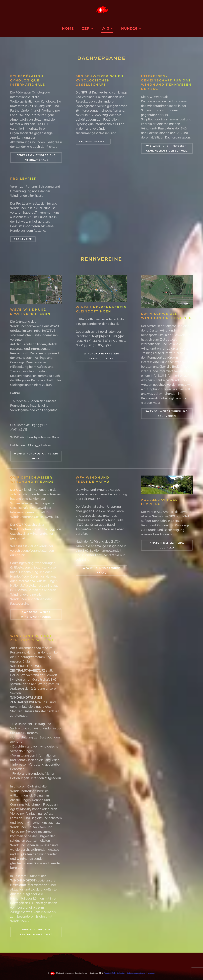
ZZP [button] (88, 28)
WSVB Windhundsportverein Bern (36, 456)
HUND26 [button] (131, 28)
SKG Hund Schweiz (93, 142)
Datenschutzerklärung (136, 973)
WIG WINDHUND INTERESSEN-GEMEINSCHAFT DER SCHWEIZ (167, 148)
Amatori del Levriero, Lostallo (167, 545)
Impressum (151, 973)
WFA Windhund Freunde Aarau (101, 570)
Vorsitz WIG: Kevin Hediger (115, 973)
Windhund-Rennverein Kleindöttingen (101, 356)
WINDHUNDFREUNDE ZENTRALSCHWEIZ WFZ (36, 932)
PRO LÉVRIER (23, 239)
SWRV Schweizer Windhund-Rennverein (167, 414)
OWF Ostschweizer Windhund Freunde (36, 614)
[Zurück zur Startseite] (102, 10)
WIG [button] (107, 28)
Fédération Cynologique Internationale (36, 157)
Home (68, 28)
